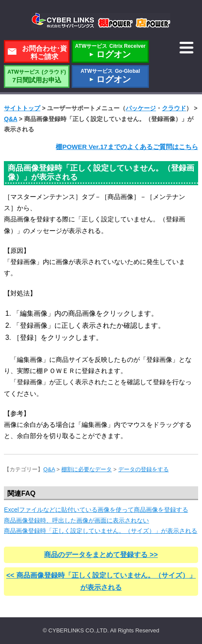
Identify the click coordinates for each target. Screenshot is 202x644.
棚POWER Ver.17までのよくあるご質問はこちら (127, 147)
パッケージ (141, 108)
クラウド (174, 108)
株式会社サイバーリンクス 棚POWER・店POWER (101, 21)
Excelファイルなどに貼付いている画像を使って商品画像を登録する (96, 510)
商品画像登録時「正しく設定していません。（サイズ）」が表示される (101, 531)
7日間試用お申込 (36, 76)
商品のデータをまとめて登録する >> (101, 555)
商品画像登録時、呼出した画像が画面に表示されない (76, 520)
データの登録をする (144, 469)
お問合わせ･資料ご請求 (44, 53)
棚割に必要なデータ (87, 469)
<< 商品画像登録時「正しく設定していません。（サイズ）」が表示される (101, 581)
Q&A (11, 119)
